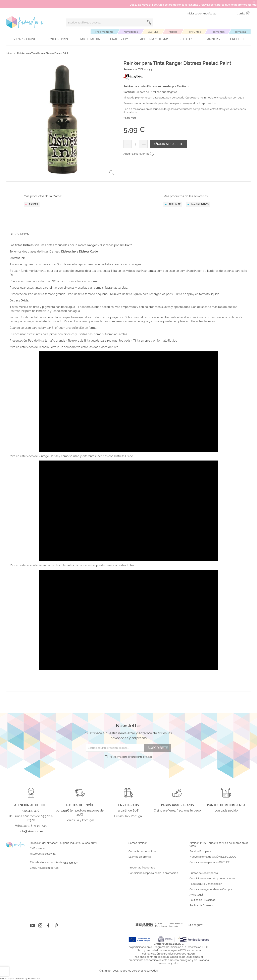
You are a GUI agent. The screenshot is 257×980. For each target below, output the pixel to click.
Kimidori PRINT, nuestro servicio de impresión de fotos (219, 845)
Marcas (173, 32)
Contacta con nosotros (142, 851)
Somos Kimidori (138, 843)
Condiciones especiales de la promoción (154, 873)
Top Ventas (218, 32)
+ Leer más (130, 118)
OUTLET (153, 32)
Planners (212, 39)
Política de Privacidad (202, 900)
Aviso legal (196, 895)
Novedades (131, 32)
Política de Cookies (201, 905)
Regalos (186, 39)
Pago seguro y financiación (206, 884)
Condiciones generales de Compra (211, 889)
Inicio (9, 53)
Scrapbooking (25, 39)
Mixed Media (90, 39)
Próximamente (104, 32)
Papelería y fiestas (154, 39)
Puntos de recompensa (204, 873)
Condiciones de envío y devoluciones (212, 879)
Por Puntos (194, 32)
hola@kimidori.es (48, 868)
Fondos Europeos (200, 851)
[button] (111, 172)
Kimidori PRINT (58, 39)
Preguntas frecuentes (142, 868)
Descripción (20, 234)
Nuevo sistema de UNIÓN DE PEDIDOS (213, 857)
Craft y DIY (119, 39)
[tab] (127, 234)
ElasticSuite (34, 979)
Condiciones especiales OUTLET (210, 862)
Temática (240, 32)
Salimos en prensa (140, 857)
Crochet (237, 39)
